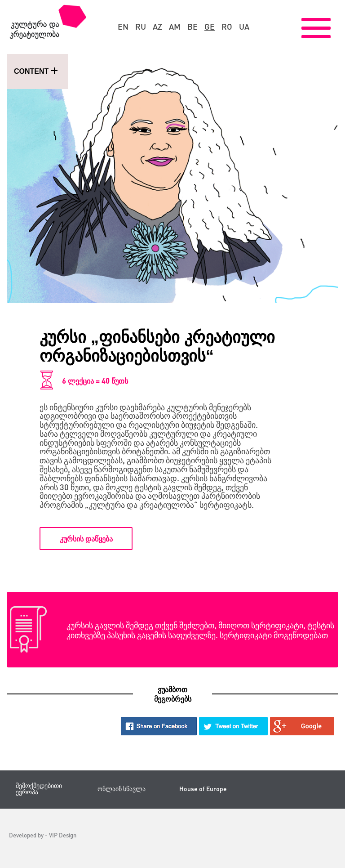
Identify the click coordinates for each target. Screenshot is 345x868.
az (157, 27)
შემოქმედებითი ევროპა (39, 789)
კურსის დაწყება (86, 539)
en (123, 27)
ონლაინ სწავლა (122, 789)
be (192, 27)
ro (227, 27)
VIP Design (63, 835)
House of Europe (203, 789)
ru (141, 27)
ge (210, 27)
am (175, 27)
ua (244, 27)
